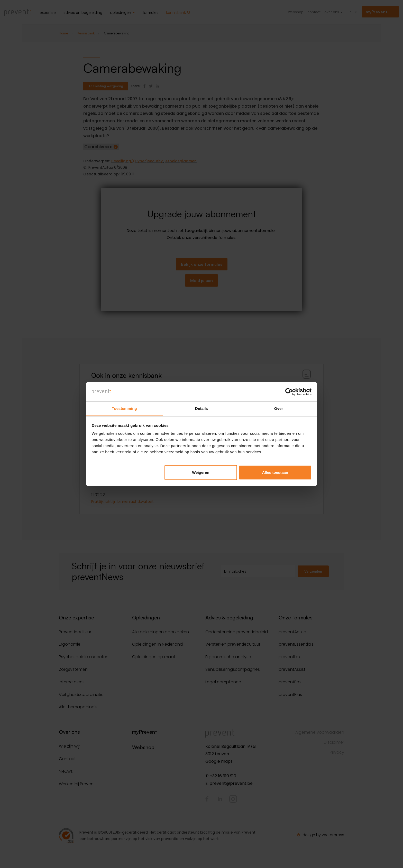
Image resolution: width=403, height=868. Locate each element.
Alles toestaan (275, 472)
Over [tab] (279, 409)
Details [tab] (201, 409)
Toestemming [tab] (124, 409)
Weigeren (201, 472)
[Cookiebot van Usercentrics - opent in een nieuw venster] (289, 392)
